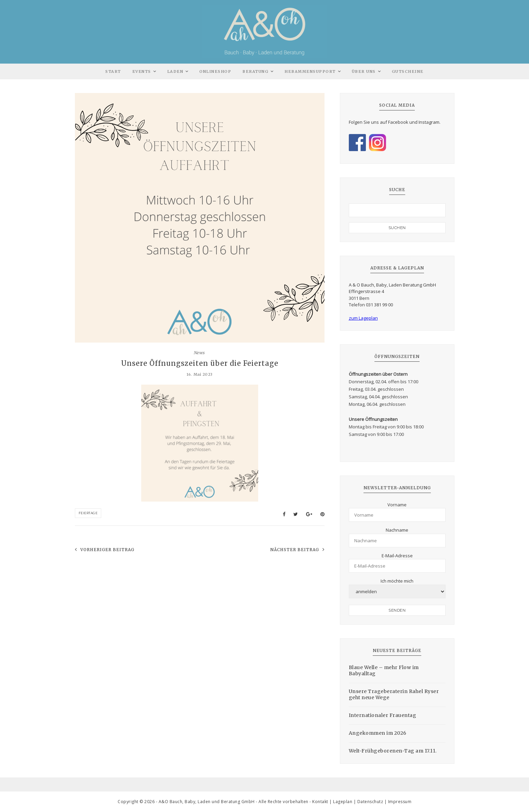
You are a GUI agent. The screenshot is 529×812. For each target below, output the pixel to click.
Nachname (397, 530)
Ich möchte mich (397, 581)
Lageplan (343, 802)
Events (142, 71)
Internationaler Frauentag (383, 715)
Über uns (364, 71)
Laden (175, 71)
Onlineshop (215, 71)
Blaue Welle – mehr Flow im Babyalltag (384, 670)
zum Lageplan (363, 318)
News (199, 353)
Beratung (255, 71)
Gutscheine (408, 71)
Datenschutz (370, 802)
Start (113, 71)
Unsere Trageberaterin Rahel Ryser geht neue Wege (394, 694)
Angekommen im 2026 (378, 733)
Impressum (400, 802)
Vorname (397, 505)
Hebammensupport (310, 71)
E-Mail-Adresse (397, 556)
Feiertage (88, 513)
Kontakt (320, 802)
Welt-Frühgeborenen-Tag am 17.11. (393, 751)
